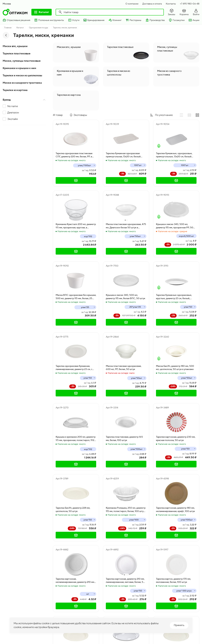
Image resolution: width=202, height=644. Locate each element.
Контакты (171, 4)
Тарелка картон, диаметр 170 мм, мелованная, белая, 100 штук (173, 580)
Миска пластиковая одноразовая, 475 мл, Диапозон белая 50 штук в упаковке (126, 226)
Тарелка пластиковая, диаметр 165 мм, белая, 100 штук (124, 438)
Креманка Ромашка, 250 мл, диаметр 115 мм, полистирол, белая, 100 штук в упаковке (126, 510)
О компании (132, 4)
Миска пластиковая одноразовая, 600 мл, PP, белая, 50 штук (124, 368)
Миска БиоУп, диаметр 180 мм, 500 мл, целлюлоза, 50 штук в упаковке (175, 368)
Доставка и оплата (152, 4)
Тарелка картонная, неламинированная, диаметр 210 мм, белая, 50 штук (75, 581)
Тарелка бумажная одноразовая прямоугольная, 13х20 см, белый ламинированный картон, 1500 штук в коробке (125, 155)
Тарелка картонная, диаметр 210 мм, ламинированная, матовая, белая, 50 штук (125, 581)
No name (13, 106)
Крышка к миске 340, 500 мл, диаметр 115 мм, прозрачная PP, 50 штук (175, 226)
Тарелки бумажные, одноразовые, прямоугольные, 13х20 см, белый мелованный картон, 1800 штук (174, 155)
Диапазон (13, 112)
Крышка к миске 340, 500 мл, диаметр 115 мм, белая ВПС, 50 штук (126, 297)
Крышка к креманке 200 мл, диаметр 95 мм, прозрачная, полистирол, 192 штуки (76, 439)
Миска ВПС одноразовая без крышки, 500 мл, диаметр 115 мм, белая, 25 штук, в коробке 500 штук (76, 297)
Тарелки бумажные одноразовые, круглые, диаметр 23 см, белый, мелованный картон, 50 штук (174, 297)
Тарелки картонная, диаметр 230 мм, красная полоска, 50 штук (176, 438)
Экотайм (13, 119)
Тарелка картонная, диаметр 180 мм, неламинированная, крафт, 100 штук (175, 509)
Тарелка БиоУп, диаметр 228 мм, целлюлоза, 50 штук (73, 509)
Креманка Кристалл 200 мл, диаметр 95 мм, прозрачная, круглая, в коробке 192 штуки (76, 226)
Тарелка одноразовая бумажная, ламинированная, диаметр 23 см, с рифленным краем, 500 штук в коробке (74, 368)
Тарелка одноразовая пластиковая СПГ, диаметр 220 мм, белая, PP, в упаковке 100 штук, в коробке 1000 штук (75, 155)
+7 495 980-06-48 (190, 4)
